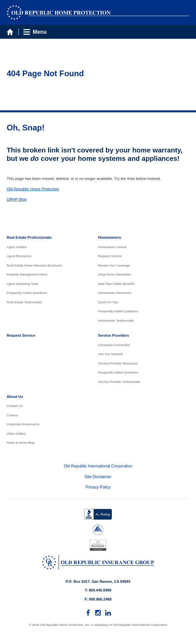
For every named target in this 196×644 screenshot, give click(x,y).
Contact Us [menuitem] (15, 406)
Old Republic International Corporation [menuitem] (98, 466)
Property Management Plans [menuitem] (27, 274)
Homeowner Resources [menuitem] (115, 293)
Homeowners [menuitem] (110, 237)
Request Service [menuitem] (110, 256)
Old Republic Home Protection (33, 189)
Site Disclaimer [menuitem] (98, 477)
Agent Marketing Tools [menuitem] (23, 284)
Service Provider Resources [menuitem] (118, 363)
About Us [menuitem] (15, 397)
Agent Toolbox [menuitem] (17, 247)
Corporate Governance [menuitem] (23, 424)
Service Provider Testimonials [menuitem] (119, 382)
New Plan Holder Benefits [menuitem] (117, 284)
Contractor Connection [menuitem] (114, 345)
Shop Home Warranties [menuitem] (115, 274)
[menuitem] (88, 613)
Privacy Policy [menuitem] (98, 487)
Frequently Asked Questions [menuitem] (27, 293)
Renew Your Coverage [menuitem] (114, 265)
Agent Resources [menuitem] (19, 256)
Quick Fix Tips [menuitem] (108, 302)
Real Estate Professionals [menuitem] (29, 237)
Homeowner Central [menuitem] (112, 247)
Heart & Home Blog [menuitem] (21, 443)
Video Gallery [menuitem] (16, 434)
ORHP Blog (17, 199)
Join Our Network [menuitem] (111, 354)
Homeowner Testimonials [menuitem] (116, 320)
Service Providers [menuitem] (114, 335)
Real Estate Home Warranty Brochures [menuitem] (34, 265)
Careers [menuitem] (12, 415)
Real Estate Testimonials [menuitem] (24, 302)
